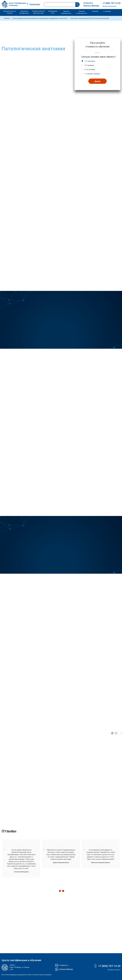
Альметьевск (35, 4)
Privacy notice (116, 733)
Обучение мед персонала (66, 12)
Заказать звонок (114, 970)
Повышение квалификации (24, 12)
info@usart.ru (88, 3)
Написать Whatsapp (91, 6)
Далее (97, 81)
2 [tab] (63, 891)
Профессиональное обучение (10, 12)
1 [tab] (59, 891)
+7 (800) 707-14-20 (111, 3)
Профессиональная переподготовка (38, 12)
